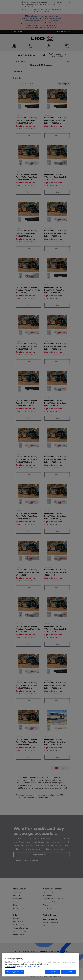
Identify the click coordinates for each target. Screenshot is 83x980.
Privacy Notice (10, 966)
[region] (40, 965)
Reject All (52, 972)
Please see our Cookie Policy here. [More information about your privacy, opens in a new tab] (28, 966)
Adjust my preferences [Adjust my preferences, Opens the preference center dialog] (15, 972)
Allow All (69, 972)
